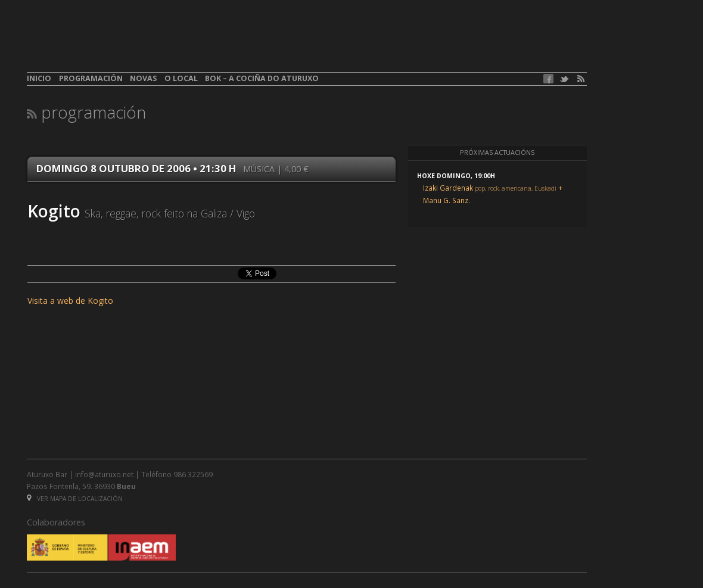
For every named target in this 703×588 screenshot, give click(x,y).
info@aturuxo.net (104, 474)
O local (181, 78)
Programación (91, 78)
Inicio (39, 78)
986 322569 (193, 474)
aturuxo (114, 43)
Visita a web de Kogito (70, 301)
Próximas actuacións (497, 153)
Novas (143, 78)
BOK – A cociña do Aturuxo (262, 78)
